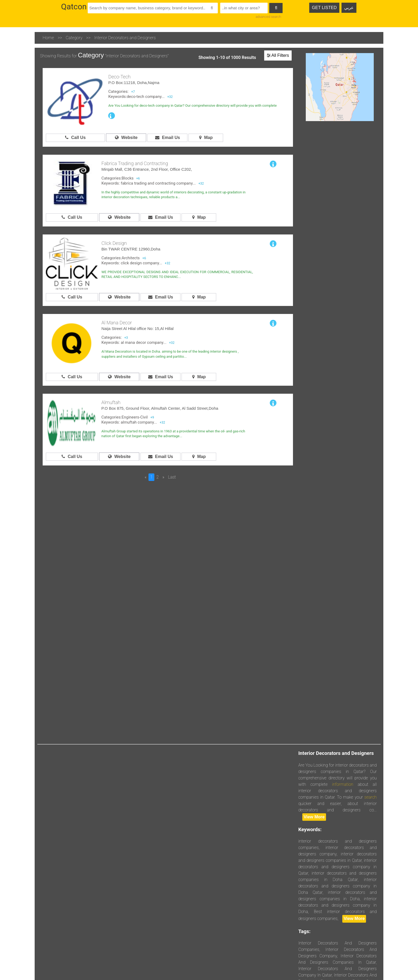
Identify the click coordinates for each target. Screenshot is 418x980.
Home (48, 38)
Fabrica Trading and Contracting (135, 163)
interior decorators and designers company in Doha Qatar (337, 886)
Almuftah (111, 402)
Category (74, 38)
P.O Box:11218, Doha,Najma (134, 83)
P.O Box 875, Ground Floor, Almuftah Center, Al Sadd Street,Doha (160, 408)
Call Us (75, 138)
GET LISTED (324, 8)
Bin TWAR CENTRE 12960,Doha (131, 249)
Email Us (168, 138)
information (343, 784)
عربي (349, 8)
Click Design (114, 243)
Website (126, 138)
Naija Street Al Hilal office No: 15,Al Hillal (137, 328)
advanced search (268, 17)
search (370, 797)
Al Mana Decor (116, 323)
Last (172, 477)
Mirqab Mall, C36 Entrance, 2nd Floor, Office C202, (147, 169)
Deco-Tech (119, 77)
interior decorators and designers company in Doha (337, 905)
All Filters (278, 55)
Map (206, 138)
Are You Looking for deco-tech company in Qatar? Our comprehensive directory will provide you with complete (192, 105)
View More (314, 817)
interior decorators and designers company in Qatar (337, 867)
